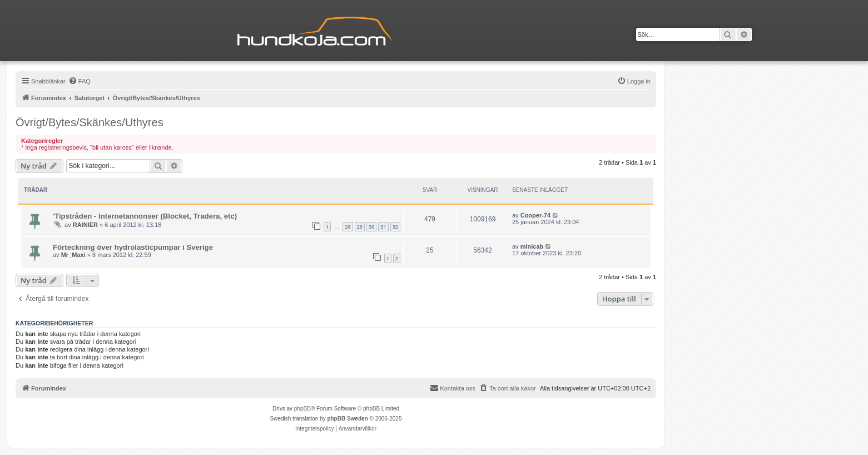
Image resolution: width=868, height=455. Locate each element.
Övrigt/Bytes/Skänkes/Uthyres (90, 122)
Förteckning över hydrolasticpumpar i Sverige (133, 247)
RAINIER (85, 225)
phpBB (302, 409)
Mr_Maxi (73, 255)
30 (371, 227)
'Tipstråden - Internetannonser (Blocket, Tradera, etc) (145, 216)
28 (348, 227)
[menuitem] (80, 81)
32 (395, 227)
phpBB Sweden (347, 419)
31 (383, 227)
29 (360, 227)
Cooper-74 (535, 215)
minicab (532, 246)
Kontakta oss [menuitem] (453, 388)
